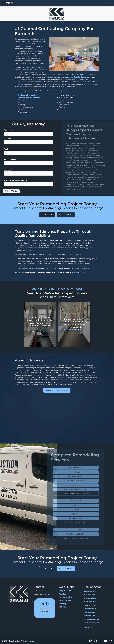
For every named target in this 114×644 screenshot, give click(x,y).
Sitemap (63, 604)
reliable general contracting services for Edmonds (68, 77)
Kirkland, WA (89, 616)
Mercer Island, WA (92, 619)
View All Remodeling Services (80, 494)
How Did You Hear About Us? (16, 180)
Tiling (80, 485)
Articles (62, 594)
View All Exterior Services (80, 523)
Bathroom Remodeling (28, 95)
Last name (9, 139)
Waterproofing (81, 518)
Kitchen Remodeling (80, 481)
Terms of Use (65, 600)
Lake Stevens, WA (92, 623)
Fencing (81, 505)
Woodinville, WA (91, 609)
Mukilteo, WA (90, 595)
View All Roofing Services (80, 538)
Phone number (10, 160)
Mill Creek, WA (90, 602)
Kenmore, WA (90, 605)
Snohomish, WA (91, 598)
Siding (81, 514)
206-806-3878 (78, 272)
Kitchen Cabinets (81, 476)
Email (7, 149)
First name (9, 130)
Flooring (81, 472)
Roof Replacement (80, 534)
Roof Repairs (80, 530)
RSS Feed (63, 607)
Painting (80, 510)
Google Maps (65, 591)
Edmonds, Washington (57, 390)
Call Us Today (66, 215)
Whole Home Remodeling (29, 97)
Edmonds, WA (90, 591)
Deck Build (81, 501)
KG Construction (13, 641)
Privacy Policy (65, 597)
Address (8, 170)
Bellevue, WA (90, 612)
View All (88, 628)
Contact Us (8, 3)
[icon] (91, 641)
